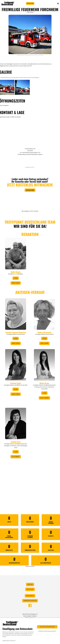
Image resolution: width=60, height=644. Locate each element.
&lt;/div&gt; (30, 357)
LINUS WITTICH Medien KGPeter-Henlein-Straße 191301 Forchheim (30, 616)
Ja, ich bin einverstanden (47, 627)
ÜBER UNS (30, 584)
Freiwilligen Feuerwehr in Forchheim (17, 64)
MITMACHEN (30, 3)
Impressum (13, 641)
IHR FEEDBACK (30, 596)
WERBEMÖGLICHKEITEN (30, 601)
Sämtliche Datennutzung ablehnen (47, 631)
